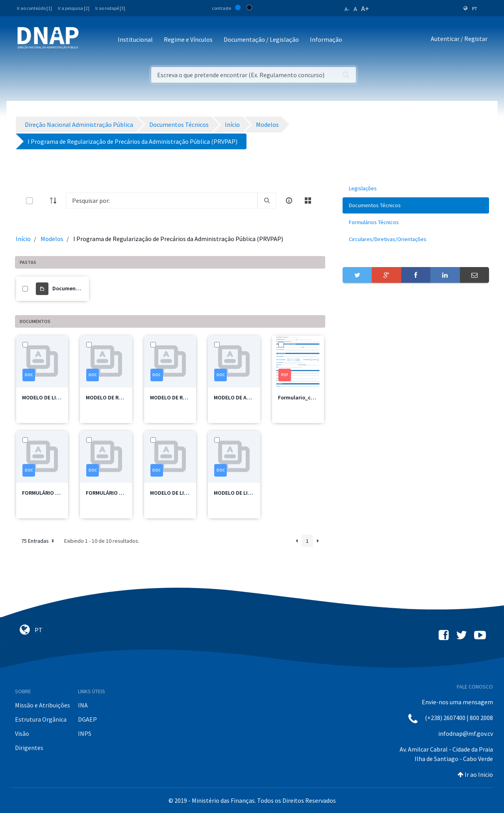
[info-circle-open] (289, 200)
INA (83, 705)
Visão (22, 733)
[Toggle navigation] (90, 40)
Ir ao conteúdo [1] (34, 8)
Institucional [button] (135, 39)
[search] (267, 200)
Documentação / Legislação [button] (261, 39)
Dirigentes (29, 748)
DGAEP (87, 719)
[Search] (162, 200)
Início (23, 239)
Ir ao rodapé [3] (110, 8)
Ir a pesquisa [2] (74, 8)
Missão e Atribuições (43, 705)
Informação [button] (326, 39)
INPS (85, 733)
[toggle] (42, 201)
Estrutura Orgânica (41, 719)
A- (347, 9)
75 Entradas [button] (38, 541)
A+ (365, 8)
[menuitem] (416, 188)
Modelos (52, 239)
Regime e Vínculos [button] (188, 39)
